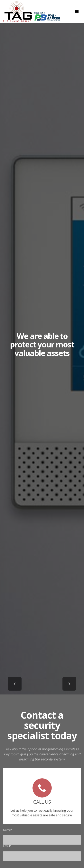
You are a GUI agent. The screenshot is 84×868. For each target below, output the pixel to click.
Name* (8, 831)
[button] (15, 684)
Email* (7, 847)
